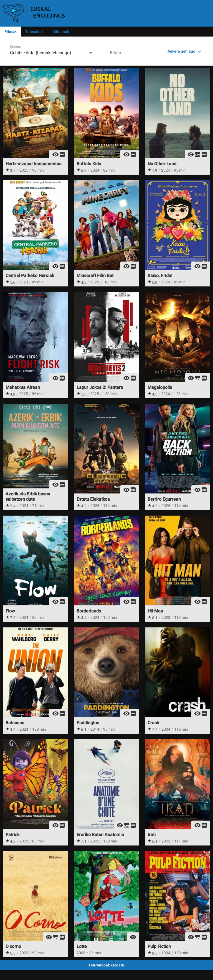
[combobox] (52, 53)
